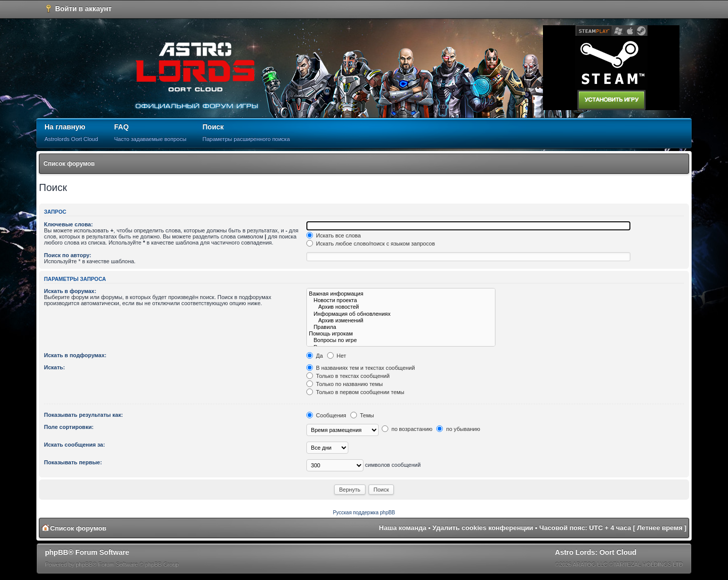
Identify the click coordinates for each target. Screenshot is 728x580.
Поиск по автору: (67, 255)
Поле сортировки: (69, 427)
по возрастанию (407, 429)
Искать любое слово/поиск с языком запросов (371, 244)
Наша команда (403, 528)
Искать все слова (334, 235)
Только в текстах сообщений (348, 376)
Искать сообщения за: (75, 445)
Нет (337, 356)
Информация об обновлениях (401, 314)
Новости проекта (401, 300)
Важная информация (401, 294)
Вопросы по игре (401, 340)
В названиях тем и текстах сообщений (361, 368)
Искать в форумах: (70, 291)
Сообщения (326, 415)
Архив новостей (401, 307)
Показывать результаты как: (83, 415)
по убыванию (458, 429)
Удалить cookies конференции (483, 528)
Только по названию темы (345, 384)
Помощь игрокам (401, 334)
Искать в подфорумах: (75, 355)
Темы (362, 415)
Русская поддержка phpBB (364, 513)
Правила (401, 327)
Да (315, 356)
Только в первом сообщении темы (355, 392)
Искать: (54, 367)
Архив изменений (401, 321)
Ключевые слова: (69, 224)
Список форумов (69, 164)
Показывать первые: (73, 462)
